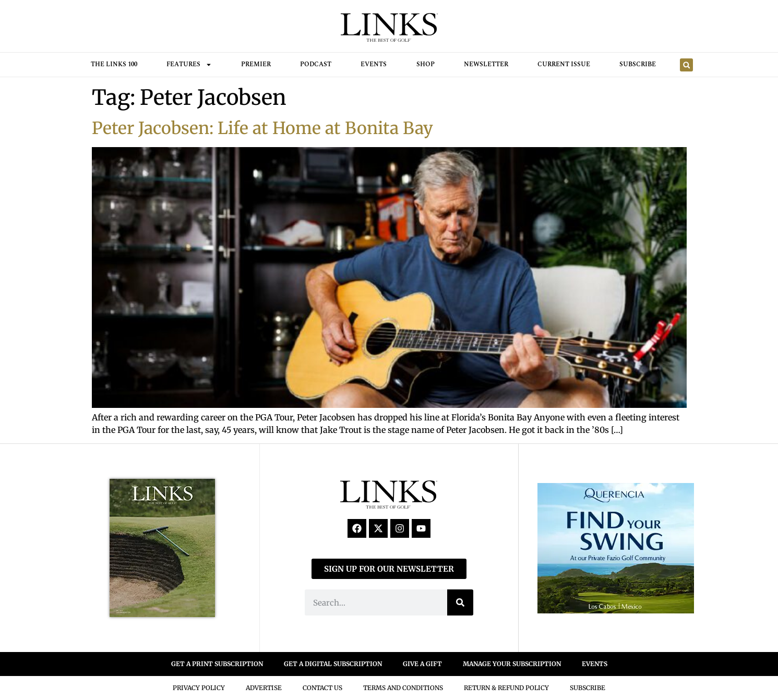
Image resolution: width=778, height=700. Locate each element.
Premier (256, 64)
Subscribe (638, 64)
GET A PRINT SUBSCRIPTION (217, 664)
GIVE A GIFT (422, 664)
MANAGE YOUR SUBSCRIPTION (512, 664)
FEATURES (189, 65)
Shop (426, 64)
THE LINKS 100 (114, 64)
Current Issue (564, 64)
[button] (686, 65)
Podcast (316, 64)
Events (374, 64)
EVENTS (595, 664)
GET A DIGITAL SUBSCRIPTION (333, 664)
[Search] (460, 602)
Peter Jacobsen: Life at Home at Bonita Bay (262, 128)
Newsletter (486, 64)
